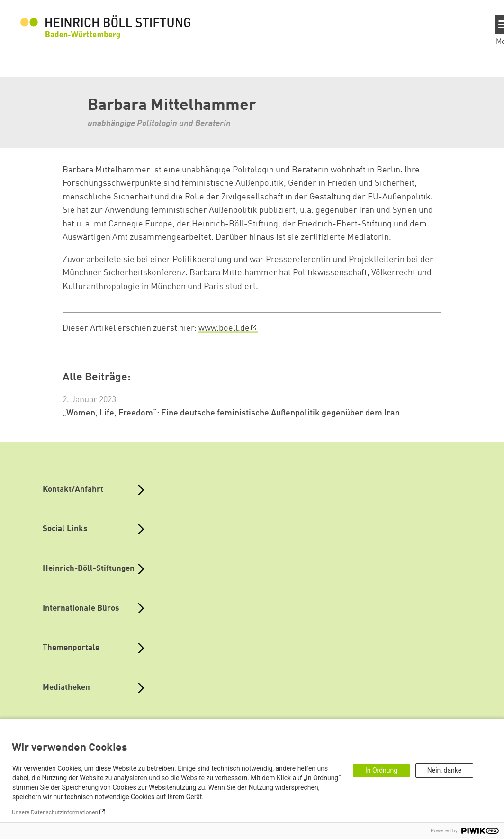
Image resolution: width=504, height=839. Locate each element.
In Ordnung (381, 770)
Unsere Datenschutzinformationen (55, 812)
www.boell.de (224, 328)
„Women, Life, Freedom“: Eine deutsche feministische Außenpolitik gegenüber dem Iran (231, 413)
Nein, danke (444, 770)
